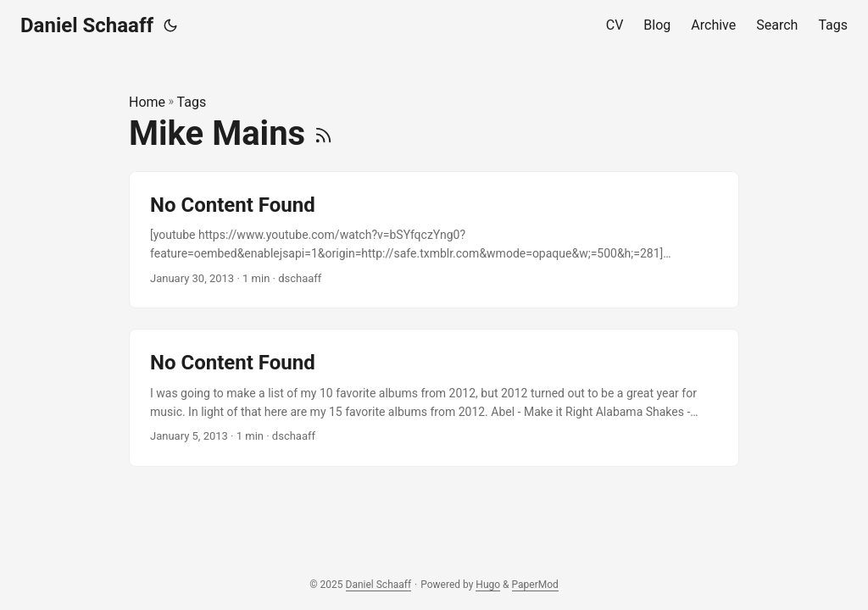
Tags (192, 102)
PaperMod (535, 585)
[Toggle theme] (170, 25)
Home (147, 102)
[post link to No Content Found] (434, 240)
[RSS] (323, 133)
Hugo (488, 585)
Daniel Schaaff (87, 25)
